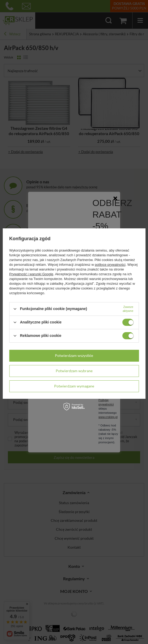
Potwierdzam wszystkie (74, 355)
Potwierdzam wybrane (74, 371)
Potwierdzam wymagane (74, 386)
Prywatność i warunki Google (31, 274)
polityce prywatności (110, 265)
